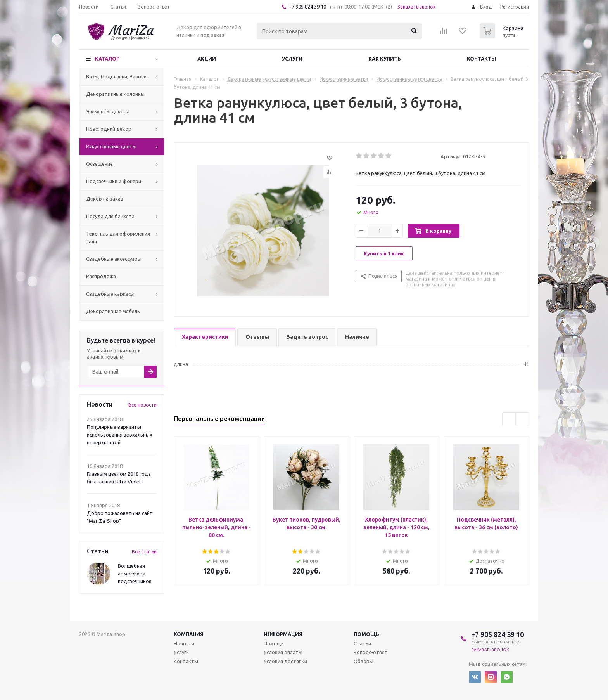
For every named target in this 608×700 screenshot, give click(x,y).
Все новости (142, 405)
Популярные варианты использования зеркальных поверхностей (120, 435)
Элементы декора (108, 111)
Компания (189, 634)
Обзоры (364, 661)
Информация (283, 634)
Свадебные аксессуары (114, 259)
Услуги (292, 59)
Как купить (385, 59)
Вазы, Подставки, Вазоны (117, 76)
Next (522, 419)
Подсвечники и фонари (114, 181)
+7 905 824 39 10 (307, 7)
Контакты (481, 59)
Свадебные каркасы (110, 294)
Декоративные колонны (115, 94)
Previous (509, 419)
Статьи (362, 643)
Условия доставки (285, 661)
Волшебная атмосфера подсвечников (135, 574)
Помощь (366, 634)
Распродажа (101, 276)
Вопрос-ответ (371, 652)
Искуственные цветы (111, 146)
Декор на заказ (105, 199)
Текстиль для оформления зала (118, 237)
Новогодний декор (109, 129)
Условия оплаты (283, 652)
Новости (184, 643)
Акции (207, 59)
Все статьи (144, 552)
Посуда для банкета (110, 216)
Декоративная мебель (113, 311)
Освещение (99, 164)
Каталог (107, 59)
